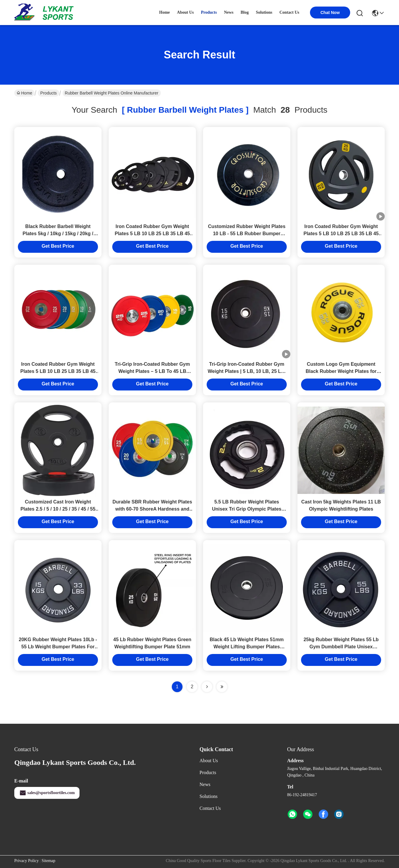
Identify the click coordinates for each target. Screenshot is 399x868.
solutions (264, 12)
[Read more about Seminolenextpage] (207, 687)
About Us (209, 761)
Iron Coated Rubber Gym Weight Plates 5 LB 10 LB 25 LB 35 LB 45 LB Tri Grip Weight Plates (152, 234)
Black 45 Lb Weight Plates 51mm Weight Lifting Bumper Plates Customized (247, 647)
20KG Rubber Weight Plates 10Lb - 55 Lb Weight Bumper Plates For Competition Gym (58, 647)
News (205, 784)
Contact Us (210, 808)
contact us (290, 12)
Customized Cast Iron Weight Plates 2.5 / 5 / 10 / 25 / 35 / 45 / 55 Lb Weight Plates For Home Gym (58, 509)
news (229, 12)
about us (185, 12)
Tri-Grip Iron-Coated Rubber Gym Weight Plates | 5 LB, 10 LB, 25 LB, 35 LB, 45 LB (247, 371)
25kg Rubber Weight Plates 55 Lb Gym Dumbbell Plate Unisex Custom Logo (341, 647)
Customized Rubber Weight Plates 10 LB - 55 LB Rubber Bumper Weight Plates (247, 234)
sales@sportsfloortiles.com (47, 793)
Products (48, 93)
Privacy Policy (27, 861)
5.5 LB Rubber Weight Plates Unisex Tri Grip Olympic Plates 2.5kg (247, 509)
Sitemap (49, 861)
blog (245, 12)
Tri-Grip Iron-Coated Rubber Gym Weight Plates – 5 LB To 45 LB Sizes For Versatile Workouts (152, 371)
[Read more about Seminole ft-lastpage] (222, 687)
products (209, 12)
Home (165, 12)
